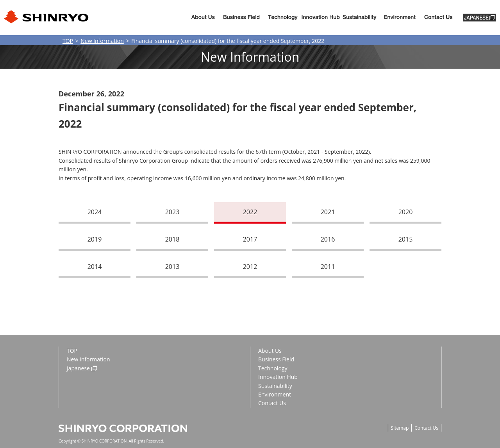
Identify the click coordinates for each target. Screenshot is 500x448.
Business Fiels (241, 18)
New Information (102, 41)
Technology (283, 18)
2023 (172, 212)
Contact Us (272, 403)
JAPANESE (479, 18)
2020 (406, 212)
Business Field (276, 359)
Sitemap (400, 428)
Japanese (78, 368)
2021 (328, 212)
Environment (400, 18)
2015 (406, 239)
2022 (250, 212)
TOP (68, 41)
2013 (172, 267)
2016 (328, 239)
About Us (203, 18)
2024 (95, 212)
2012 (250, 267)
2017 (250, 239)
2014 (95, 267)
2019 (95, 239)
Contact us (438, 18)
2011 (328, 267)
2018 (172, 239)
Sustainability (360, 18)
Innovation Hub (321, 18)
